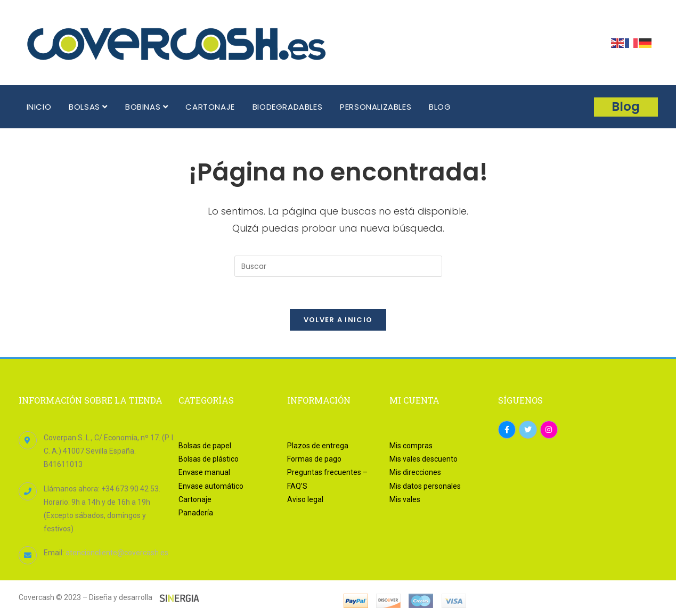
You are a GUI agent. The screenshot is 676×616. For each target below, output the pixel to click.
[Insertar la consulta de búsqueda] (338, 266)
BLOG (440, 107)
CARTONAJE (210, 107)
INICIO (39, 107)
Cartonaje (195, 499)
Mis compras (411, 446)
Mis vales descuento (423, 459)
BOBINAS (146, 107)
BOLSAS (88, 107)
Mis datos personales (425, 486)
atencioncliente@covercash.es (117, 553)
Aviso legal (305, 499)
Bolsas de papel (205, 446)
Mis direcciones (415, 473)
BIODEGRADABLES (287, 107)
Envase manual (204, 473)
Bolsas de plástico (209, 459)
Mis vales (405, 499)
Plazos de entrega (318, 446)
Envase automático (211, 486)
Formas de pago (314, 459)
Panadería (196, 513)
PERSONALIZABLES (376, 107)
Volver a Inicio (338, 320)
